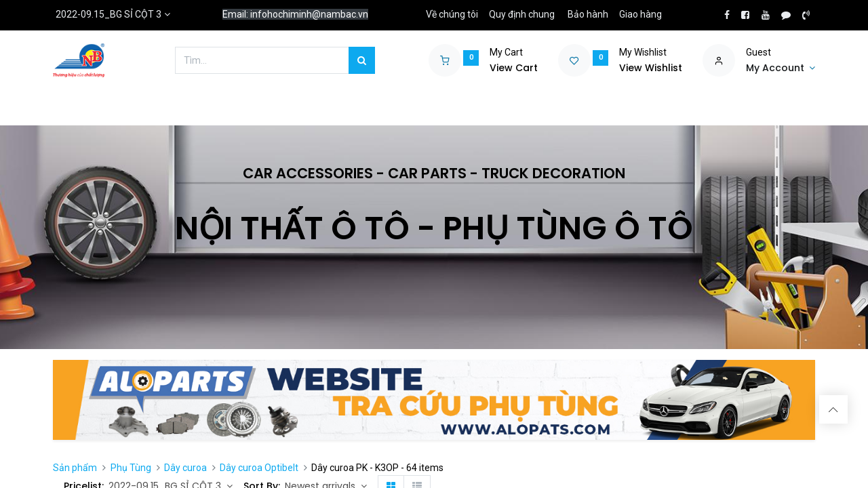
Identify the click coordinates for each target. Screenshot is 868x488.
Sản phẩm (75, 468)
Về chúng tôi (452, 14)
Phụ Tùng (131, 468)
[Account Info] (781, 68)
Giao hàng (640, 14)
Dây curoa (185, 468)
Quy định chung (522, 14)
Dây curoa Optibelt (259, 468)
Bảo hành (588, 14)
